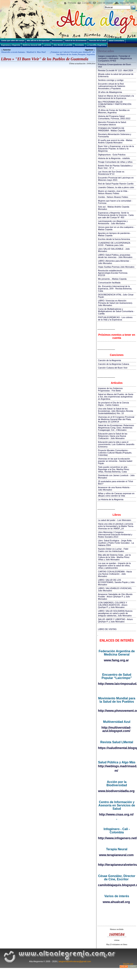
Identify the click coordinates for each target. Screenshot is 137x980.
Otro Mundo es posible (63, 45)
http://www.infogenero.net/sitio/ (117, 838)
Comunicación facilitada (109, 283)
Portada (72, 3)
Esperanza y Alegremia (11, 45)
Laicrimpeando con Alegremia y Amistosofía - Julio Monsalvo (113, 222)
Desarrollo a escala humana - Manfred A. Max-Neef (23, 52)
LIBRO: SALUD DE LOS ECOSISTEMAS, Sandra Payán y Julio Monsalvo (116, 582)
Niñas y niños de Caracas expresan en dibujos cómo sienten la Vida (116, 495)
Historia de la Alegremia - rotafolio (114, 158)
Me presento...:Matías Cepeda (112, 279)
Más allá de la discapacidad (38, 41)
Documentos (57, 41)
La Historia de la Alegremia (111, 499)
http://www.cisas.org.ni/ (116, 814)
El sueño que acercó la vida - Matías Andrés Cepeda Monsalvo (115, 141)
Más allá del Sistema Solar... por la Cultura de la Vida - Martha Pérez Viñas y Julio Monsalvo (114, 557)
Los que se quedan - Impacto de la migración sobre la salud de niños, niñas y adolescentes (114, 566)
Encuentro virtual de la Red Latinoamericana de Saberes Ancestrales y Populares (112, 86)
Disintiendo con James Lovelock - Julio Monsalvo (116, 477)
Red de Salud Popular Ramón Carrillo (116, 184)
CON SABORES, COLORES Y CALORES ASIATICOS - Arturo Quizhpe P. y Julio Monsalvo (113, 605)
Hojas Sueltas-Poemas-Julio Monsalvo (116, 267)
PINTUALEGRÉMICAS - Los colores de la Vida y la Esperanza (115, 318)
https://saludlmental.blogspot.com (117, 748)
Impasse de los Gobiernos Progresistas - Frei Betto (110, 389)
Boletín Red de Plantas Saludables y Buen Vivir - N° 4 (115, 167)
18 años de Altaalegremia (110, 92)
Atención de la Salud (98, 41)
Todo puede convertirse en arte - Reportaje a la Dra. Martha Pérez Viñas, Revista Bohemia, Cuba (114, 469)
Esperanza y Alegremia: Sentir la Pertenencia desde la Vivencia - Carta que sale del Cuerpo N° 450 (116, 215)
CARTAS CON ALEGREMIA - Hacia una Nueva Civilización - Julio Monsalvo (115, 574)
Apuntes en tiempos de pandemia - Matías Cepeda (114, 234)
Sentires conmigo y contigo (111, 80)
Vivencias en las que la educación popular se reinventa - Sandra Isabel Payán (115, 461)
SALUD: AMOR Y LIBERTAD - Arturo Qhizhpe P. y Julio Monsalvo (115, 620)
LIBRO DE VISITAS (107, 629)
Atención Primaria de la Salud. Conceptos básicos (112, 123)
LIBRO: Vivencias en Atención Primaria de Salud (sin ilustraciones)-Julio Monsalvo (115, 303)
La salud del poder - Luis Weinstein (115, 520)
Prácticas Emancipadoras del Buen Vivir (114, 66)
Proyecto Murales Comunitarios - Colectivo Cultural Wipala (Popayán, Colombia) (115, 453)
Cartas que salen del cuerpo (13, 41)
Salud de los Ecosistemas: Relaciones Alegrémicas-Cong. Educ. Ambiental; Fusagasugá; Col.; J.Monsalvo (116, 428)
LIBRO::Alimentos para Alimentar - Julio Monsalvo (114, 262)
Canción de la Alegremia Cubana (114, 364)
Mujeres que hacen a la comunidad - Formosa (115, 202)
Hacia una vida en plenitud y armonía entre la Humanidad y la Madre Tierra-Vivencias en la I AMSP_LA (116, 526)
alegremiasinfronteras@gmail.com (75, 961)
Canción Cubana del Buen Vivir (113, 368)
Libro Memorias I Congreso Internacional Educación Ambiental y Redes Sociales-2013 (115, 535)
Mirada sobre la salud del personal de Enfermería (116, 75)
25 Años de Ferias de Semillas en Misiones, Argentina (114, 111)
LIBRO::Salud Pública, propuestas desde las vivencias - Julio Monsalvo (115, 256)
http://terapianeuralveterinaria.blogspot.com (117, 865)
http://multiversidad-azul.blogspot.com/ (116, 729)
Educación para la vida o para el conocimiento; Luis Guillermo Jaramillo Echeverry (116, 444)
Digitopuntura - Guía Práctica (112, 155)
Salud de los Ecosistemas (76, 41)
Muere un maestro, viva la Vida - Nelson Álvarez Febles (113, 192)
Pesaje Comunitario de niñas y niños (115, 162)
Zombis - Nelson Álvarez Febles (113, 197)
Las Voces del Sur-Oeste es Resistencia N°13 (111, 173)
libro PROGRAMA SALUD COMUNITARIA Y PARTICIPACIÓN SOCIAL (115, 104)
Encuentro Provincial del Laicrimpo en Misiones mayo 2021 (116, 179)
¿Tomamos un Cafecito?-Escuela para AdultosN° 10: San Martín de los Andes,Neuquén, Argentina (72, 53)
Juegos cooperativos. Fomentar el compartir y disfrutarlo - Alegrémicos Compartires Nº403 (115, 58)
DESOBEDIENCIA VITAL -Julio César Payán (116, 296)
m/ (116, 771)
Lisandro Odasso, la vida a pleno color (116, 187)
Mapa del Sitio (127, 3)
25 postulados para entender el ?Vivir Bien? (116, 483)
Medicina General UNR (32, 45)
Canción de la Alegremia (109, 360)
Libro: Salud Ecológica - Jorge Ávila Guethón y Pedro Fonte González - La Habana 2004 (116, 543)
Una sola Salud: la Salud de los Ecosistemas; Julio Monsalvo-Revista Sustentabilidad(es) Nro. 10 (116, 411)
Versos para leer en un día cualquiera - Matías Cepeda (116, 228)
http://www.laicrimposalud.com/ (117, 684)
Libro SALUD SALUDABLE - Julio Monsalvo (114, 250)
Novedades (80, 45)
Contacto (86, 3)
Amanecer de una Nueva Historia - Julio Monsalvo (114, 489)
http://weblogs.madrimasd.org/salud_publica (117, 766)
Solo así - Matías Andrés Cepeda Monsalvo (114, 208)
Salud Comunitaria (116, 41)
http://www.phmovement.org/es (117, 711)
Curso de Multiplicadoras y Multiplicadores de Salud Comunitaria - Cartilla (116, 311)
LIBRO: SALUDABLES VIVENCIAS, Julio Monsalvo (115, 589)
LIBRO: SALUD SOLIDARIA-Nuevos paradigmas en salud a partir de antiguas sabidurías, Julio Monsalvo (115, 613)
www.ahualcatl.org (116, 902)
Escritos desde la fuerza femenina (114, 239)
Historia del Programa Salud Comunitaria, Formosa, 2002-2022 (114, 117)
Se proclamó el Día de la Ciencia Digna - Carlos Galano (113, 404)
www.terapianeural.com (116, 855)
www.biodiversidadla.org (116, 791)
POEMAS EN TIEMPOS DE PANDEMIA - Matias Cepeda (111, 129)
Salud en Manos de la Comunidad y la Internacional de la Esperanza (116, 97)
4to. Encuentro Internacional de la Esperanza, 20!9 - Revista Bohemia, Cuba (115, 289)
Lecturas (48, 45)
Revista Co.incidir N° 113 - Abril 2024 (115, 70)
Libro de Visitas (105, 3)
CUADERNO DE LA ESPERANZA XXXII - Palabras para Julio (114, 244)
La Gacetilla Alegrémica (97, 45)
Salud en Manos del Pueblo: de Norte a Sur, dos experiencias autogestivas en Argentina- (116, 397)
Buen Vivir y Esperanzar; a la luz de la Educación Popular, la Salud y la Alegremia (116, 149)
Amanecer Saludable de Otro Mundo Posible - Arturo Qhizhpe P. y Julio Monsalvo (115, 597)
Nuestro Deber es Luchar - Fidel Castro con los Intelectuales (113, 550)
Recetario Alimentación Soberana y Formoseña (115, 135)
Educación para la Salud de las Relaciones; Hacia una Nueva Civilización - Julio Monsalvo (113, 436)
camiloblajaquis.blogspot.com (117, 885)
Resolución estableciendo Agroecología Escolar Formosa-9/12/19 (113, 273)
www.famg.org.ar (116, 660)
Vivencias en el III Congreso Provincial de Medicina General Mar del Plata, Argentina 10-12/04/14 (116, 419)
